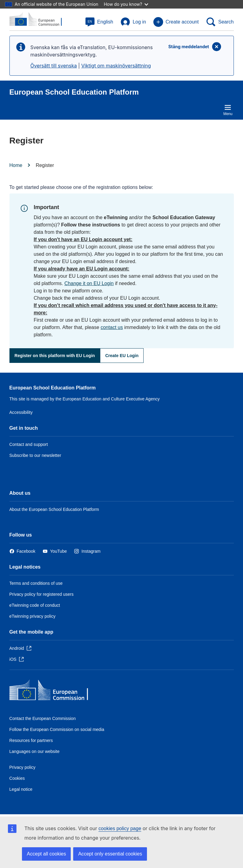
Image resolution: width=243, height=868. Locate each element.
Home (16, 165)
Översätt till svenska (54, 66)
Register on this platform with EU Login (55, 356)
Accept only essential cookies (110, 854)
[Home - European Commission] (54, 691)
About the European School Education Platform (54, 509)
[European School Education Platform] (39, 20)
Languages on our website (35, 751)
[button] (99, 22)
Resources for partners (31, 740)
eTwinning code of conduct (35, 605)
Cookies (17, 778)
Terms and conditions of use (36, 583)
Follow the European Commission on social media (57, 729)
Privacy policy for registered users (42, 594)
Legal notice (21, 789)
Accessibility (21, 412)
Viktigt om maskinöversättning (116, 66)
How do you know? (126, 4)
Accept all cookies (46, 854)
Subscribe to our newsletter (35, 455)
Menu (228, 110)
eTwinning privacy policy (32, 616)
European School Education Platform (53, 388)
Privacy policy (23, 767)
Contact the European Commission (43, 718)
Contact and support (29, 444)
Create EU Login (122, 356)
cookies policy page (120, 828)
